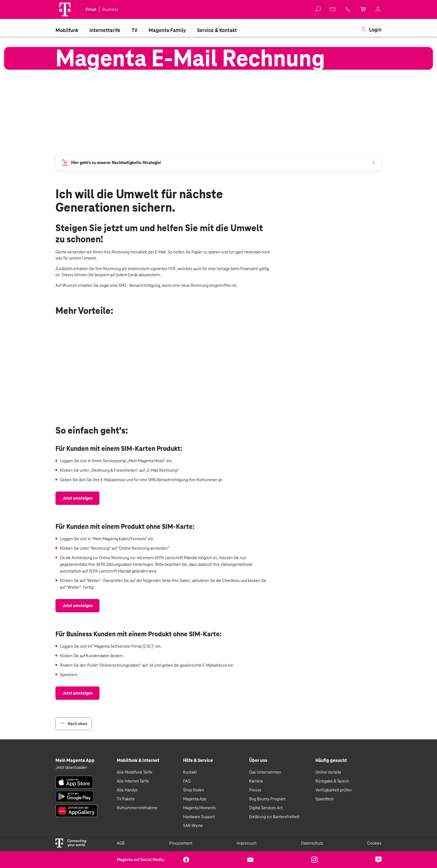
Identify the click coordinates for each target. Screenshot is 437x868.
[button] (65, 9)
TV (134, 30)
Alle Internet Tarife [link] (133, 781)
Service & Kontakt (217, 30)
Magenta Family (167, 30)
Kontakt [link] (190, 772)
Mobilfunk (67, 30)
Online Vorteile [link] (328, 772)
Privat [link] (91, 9)
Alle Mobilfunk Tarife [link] (135, 772)
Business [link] (110, 9)
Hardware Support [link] (199, 817)
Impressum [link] (247, 843)
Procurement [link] (181, 843)
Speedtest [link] (325, 799)
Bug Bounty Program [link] (267, 799)
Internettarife (105, 30)
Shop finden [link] (194, 790)
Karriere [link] (256, 781)
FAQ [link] (187, 781)
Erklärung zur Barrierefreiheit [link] (274, 817)
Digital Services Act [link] (266, 808)
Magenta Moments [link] (200, 808)
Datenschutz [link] (312, 843)
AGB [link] (121, 843)
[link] (333, 9)
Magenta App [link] (195, 799)
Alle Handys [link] (127, 790)
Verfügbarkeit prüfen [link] (334, 790)
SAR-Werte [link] (193, 826)
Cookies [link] (374, 843)
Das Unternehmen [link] (265, 772)
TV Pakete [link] (126, 799)
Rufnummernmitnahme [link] (137, 808)
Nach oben (74, 724)
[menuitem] (67, 30)
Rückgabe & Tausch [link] (332, 781)
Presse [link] (255, 790)
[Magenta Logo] (65, 9)
